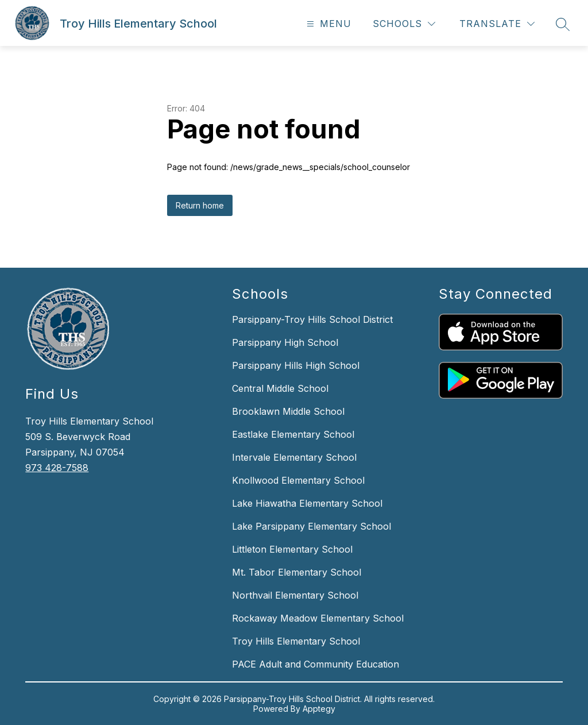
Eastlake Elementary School (293, 434)
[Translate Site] (497, 24)
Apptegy (319, 709)
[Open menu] (328, 24)
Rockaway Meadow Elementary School (318, 618)
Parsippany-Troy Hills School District (312, 319)
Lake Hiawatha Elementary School (307, 503)
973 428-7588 (57, 468)
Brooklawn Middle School (288, 411)
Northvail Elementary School (295, 595)
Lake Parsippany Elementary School (312, 526)
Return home (200, 205)
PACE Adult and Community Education (316, 664)
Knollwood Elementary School (298, 480)
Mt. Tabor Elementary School (297, 572)
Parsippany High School (285, 342)
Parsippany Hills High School (296, 365)
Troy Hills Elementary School (296, 641)
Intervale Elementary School (294, 457)
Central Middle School (280, 388)
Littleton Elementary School (292, 549)
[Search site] (563, 24)
